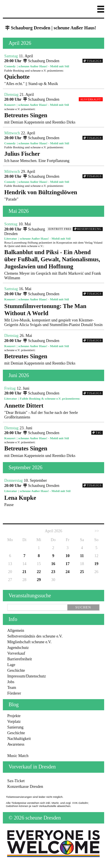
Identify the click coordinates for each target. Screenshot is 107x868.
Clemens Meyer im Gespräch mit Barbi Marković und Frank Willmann (53, 264)
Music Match (18, 756)
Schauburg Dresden (41, 61)
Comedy (10, 66)
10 (68, 556)
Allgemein (16, 631)
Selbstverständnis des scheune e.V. (35, 636)
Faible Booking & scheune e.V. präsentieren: (50, 398)
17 (68, 564)
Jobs (11, 682)
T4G (97, 433)
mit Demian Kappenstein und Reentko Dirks (53, 118)
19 (96, 564)
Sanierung (15, 727)
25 (82, 572)
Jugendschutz (18, 648)
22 (39, 572)
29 (39, 580)
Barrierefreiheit (19, 659)
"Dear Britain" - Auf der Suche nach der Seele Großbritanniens (53, 411)
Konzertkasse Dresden (25, 787)
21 (25, 572)
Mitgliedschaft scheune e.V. (29, 642)
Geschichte (16, 670)
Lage (11, 665)
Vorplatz (14, 722)
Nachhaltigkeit (19, 739)
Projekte (14, 716)
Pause (53, 501)
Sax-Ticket (16, 781)
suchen (83, 607)
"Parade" (53, 195)
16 (53, 564)
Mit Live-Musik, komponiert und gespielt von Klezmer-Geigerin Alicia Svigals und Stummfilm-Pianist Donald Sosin (53, 315)
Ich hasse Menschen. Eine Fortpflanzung (53, 157)
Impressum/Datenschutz (26, 676)
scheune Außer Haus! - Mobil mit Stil (44, 66)
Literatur (11, 238)
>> (97, 531)
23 (53, 572)
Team (12, 688)
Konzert (10, 105)
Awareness (16, 744)
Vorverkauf (16, 653)
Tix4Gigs (92, 61)
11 (82, 556)
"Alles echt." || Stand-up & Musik (53, 80)
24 (68, 572)
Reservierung (88, 229)
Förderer (14, 693)
